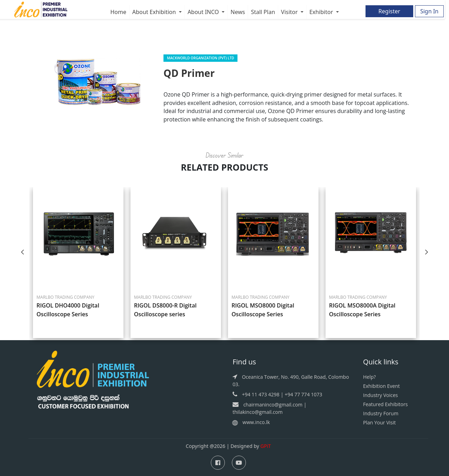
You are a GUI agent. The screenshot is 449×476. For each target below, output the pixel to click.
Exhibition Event (381, 386)
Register (389, 11)
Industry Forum (381, 414)
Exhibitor (322, 12)
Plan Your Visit (379, 423)
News (238, 12)
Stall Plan (263, 12)
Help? (369, 377)
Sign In (429, 11)
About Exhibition (155, 12)
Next (427, 252)
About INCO (204, 12)
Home (118, 12)
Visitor (290, 12)
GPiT (266, 446)
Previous (22, 252)
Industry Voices (380, 395)
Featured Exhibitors (385, 405)
